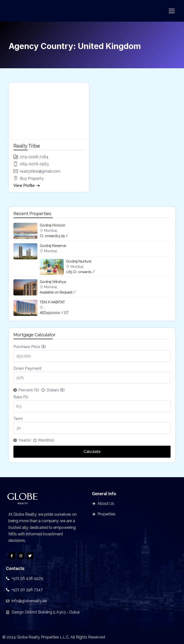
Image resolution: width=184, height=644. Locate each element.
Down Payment (27, 368)
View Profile (24, 185)
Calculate (92, 452)
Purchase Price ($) (30, 347)
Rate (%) (21, 397)
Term (18, 419)
